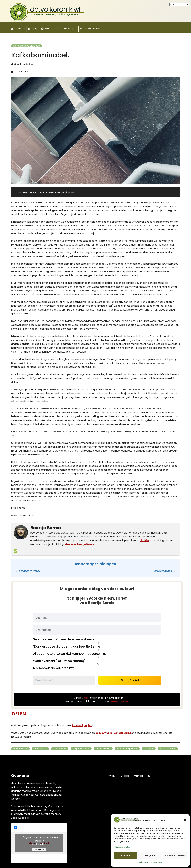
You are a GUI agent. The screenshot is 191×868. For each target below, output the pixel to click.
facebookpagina (82, 725)
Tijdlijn (35, 29)
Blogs (72, 29)
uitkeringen (40, 749)
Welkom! (20, 29)
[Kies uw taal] (179, 4)
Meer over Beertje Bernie (79, 544)
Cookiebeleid (143, 862)
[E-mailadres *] (64, 680)
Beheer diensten (123, 847)
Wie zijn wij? (53, 29)
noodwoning (20, 749)
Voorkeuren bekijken (175, 855)
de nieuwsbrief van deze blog (113, 733)
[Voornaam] (97, 618)
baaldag (149, 749)
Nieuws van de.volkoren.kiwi (97, 667)
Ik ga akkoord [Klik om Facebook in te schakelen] (39, 849)
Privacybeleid (156, 862)
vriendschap (103, 749)
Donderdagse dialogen (27, 46)
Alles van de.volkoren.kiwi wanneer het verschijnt (97, 652)
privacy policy (119, 701)
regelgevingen (81, 749)
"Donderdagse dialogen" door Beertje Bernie (97, 645)
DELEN (19, 714)
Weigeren (150, 855)
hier (86, 698)
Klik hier (144, 540)
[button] (185, 820)
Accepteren (125, 855)
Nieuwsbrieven (92, 29)
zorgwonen (60, 749)
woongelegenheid (127, 749)
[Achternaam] (97, 630)
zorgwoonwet (168, 749)
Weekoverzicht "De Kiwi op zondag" (97, 659)
